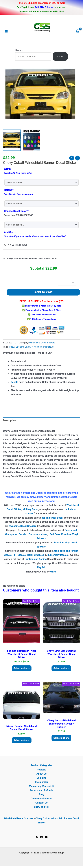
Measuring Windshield (41, 786)
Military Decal (30, 509)
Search (19, 50)
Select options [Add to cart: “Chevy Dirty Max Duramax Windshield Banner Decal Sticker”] (61, 668)
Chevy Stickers (17, 347)
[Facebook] (37, 837)
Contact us (41, 803)
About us (42, 774)
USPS (54, 572)
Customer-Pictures (42, 799)
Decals (14, 382)
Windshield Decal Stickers (42, 343)
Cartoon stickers (38, 534)
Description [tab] (9, 420)
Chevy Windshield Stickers (38, 347)
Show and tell (41, 807)
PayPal (41, 567)
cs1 (54, 347)
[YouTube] (46, 837)
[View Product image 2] (32, 140)
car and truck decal (52, 518)
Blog (41, 794)
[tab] (41, 425)
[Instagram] (42, 837)
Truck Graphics (35, 555)
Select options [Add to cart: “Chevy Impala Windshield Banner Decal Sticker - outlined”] (61, 738)
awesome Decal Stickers (23, 526)
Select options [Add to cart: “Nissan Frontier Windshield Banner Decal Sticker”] (22, 740)
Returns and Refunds (41, 790)
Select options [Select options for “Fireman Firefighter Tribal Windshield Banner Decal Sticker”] (22, 668)
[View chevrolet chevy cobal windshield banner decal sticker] (12, 140)
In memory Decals (58, 555)
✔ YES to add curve (17, 245)
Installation (41, 782)
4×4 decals (20, 555)
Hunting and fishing (36, 559)
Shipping (41, 778)
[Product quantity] (67, 283)
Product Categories (41, 765)
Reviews (41, 770)
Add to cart (43, 292)
